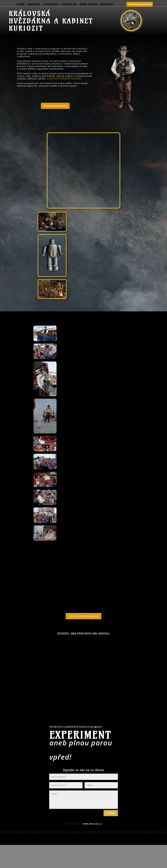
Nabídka (34, 4)
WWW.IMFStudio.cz (92, 824)
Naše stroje (88, 4)
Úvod (20, 4)
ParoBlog (69, 4)
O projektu (51, 4)
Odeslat (111, 813)
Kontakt (106, 4)
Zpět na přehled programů (83, 616)
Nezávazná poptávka (140, 4)
